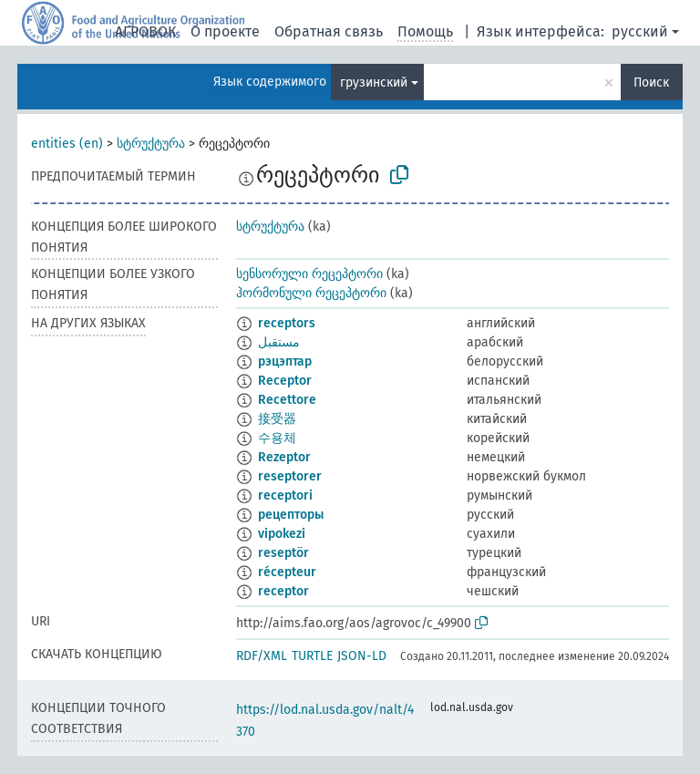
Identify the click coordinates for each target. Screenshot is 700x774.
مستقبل (279, 342)
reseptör (283, 553)
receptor (283, 591)
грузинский (374, 83)
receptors (287, 323)
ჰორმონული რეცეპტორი (311, 293)
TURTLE (312, 656)
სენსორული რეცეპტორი (309, 274)
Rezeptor (284, 457)
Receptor (285, 381)
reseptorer (290, 476)
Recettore (287, 400)
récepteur (287, 572)
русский (640, 31)
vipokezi (282, 534)
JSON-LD (362, 656)
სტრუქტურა (151, 144)
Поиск (651, 83)
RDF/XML (262, 656)
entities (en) (67, 144)
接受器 (277, 419)
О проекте (225, 31)
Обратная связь (329, 31)
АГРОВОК (145, 31)
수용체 (277, 438)
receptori (285, 495)
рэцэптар (285, 361)
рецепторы (291, 515)
